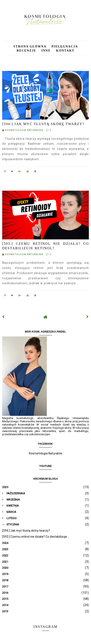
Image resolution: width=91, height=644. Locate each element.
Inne (47, 51)
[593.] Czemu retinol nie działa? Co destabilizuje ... (36, 537)
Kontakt (65, 51)
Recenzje (26, 51)
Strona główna (30, 46)
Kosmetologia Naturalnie (46, 453)
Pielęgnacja (64, 46)
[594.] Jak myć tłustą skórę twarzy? (43, 124)
